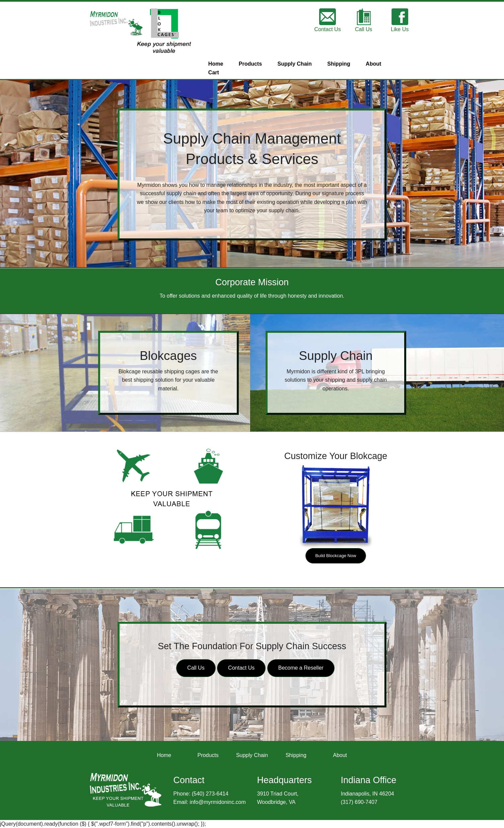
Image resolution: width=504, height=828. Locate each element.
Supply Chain (295, 64)
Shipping (339, 64)
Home (216, 64)
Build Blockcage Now (336, 556)
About (373, 64)
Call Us (196, 668)
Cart (214, 72)
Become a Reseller (301, 668)
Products (250, 64)
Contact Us (241, 668)
